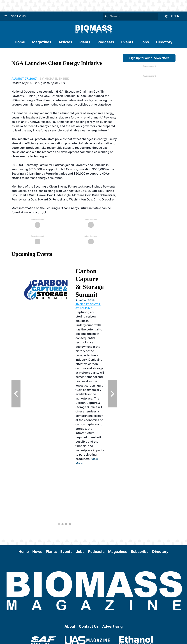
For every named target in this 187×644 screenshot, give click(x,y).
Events (127, 42)
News (37, 552)
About (70, 626)
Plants (85, 42)
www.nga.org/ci (35, 212)
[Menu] (6, 16)
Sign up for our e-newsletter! (149, 58)
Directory (164, 42)
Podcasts (106, 42)
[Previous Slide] (16, 394)
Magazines (42, 42)
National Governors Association (33, 92)
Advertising (112, 626)
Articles (65, 42)
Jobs (145, 42)
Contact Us (89, 626)
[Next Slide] (112, 394)
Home (20, 42)
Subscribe (140, 552)
